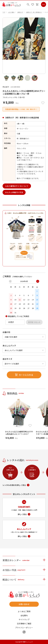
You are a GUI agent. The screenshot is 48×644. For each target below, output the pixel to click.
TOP (4, 12)
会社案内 (24, 615)
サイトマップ (24, 619)
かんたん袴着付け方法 (14, 192)
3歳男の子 (20, 12)
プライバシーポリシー (24, 628)
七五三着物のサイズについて (17, 186)
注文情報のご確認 (24, 624)
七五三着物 (11, 12)
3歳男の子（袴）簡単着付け (34, 12)
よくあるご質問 (24, 611)
